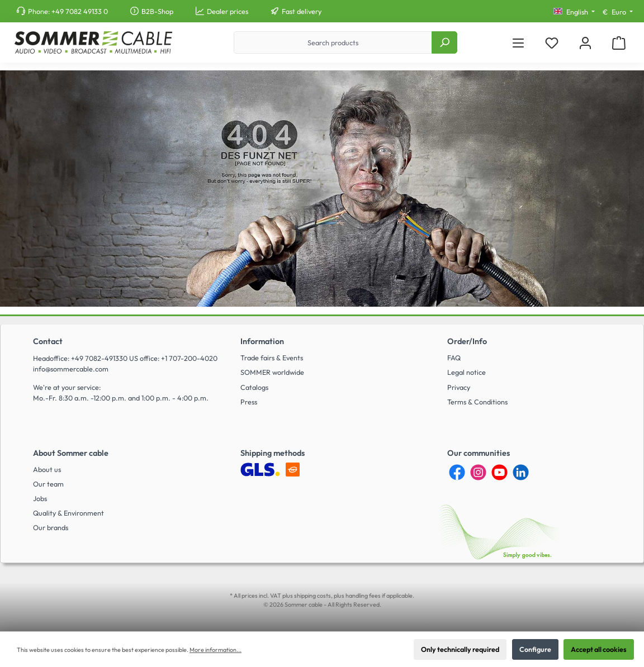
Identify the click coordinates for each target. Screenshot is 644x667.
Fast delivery (302, 11)
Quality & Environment (68, 513)
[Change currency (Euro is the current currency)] (618, 12)
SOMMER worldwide (272, 372)
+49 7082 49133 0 (80, 11)
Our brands (51, 527)
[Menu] (518, 43)
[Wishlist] (552, 43)
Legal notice (467, 372)
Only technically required (460, 649)
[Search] (444, 42)
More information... (216, 650)
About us (47, 469)
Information (262, 341)
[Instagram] (478, 472)
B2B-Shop (157, 11)
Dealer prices (228, 11)
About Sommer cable (71, 453)
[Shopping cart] (619, 43)
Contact (48, 341)
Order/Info (467, 341)
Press (249, 402)
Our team (48, 484)
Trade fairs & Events (272, 358)
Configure (535, 649)
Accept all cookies (599, 649)
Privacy (459, 387)
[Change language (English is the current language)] (574, 12)
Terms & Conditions (477, 402)
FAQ (454, 358)
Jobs (40, 498)
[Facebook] (457, 472)
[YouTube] (499, 472)
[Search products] (333, 42)
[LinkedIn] (521, 472)
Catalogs (254, 387)
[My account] (585, 43)
